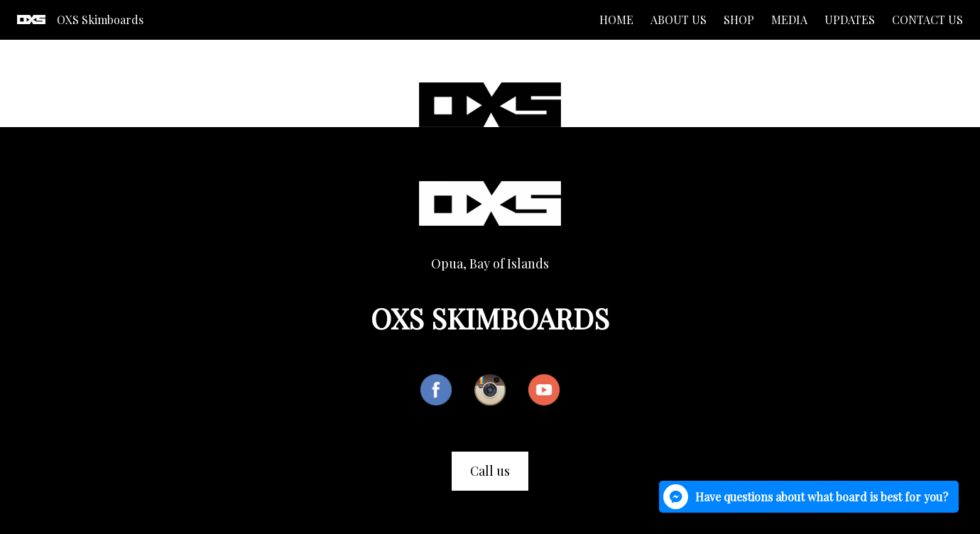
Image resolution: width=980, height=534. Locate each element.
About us (679, 20)
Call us (490, 471)
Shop (739, 20)
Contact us (927, 20)
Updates (850, 20)
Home (616, 20)
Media (789, 20)
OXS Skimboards (100, 20)
